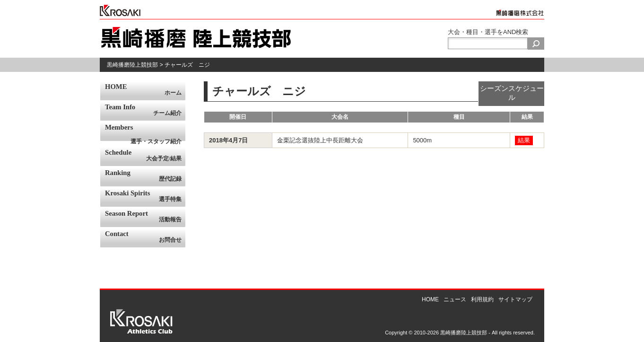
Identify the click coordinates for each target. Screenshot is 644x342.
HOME (145, 90)
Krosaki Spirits (145, 196)
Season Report (145, 217)
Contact (145, 237)
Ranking (145, 176)
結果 (524, 140)
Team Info (145, 110)
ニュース (455, 299)
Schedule (145, 156)
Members (145, 132)
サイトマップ (515, 299)
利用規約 (482, 299)
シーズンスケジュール (512, 93)
